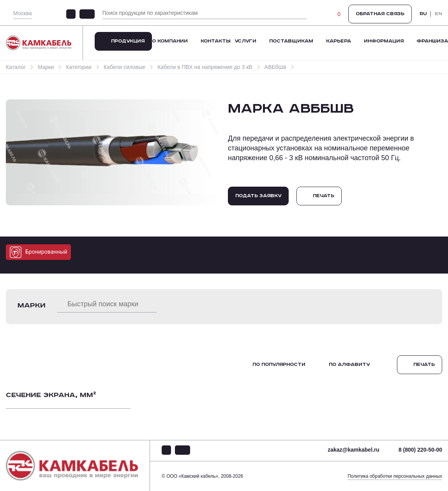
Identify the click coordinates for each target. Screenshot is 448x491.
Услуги (245, 41)
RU (423, 14)
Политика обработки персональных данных (395, 476)
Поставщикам (291, 41)
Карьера (339, 41)
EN (438, 14)
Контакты (216, 41)
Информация (384, 41)
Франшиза (432, 41)
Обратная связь (380, 14)
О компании (170, 41)
